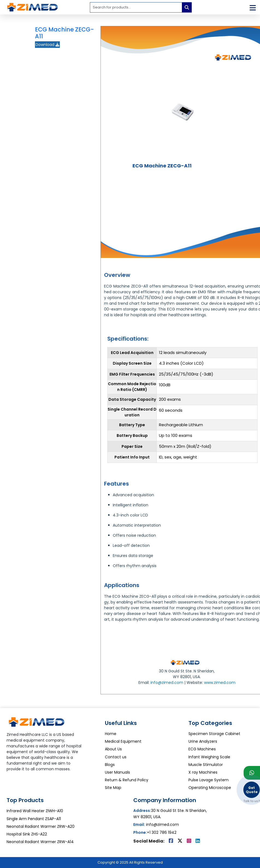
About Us (113, 749)
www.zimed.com (220, 683)
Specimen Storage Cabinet (214, 734)
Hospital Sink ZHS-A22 (27, 834)
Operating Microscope (210, 788)
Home (111, 734)
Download (47, 45)
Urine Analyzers (203, 741)
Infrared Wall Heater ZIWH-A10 (35, 811)
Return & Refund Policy (127, 780)
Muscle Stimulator (206, 765)
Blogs (110, 765)
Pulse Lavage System (209, 780)
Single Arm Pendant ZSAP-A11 (34, 819)
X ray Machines (203, 772)
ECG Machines (202, 749)
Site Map (113, 788)
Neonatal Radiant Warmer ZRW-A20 (41, 826)
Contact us (116, 757)
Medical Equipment (123, 741)
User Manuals (117, 772)
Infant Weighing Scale (209, 757)
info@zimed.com (167, 683)
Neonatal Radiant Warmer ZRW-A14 (40, 842)
